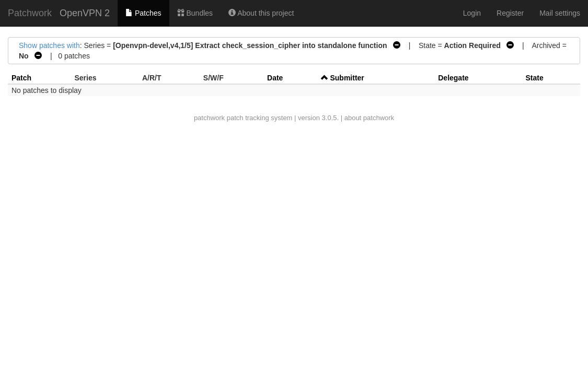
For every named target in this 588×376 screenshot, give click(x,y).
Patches (143, 13)
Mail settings (560, 13)
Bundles (195, 13)
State (534, 78)
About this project (261, 13)
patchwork (209, 118)
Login (472, 13)
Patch (21, 78)
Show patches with (49, 45)
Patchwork (30, 13)
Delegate (453, 78)
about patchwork (369, 118)
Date (275, 78)
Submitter (347, 78)
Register (510, 13)
